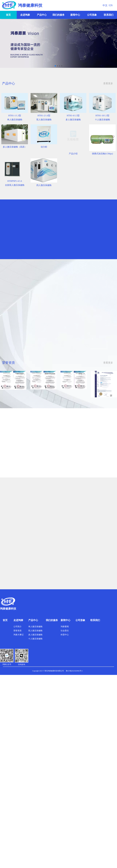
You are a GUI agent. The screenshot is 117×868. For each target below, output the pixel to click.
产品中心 (42, 15)
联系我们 (109, 15)
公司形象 (92, 15)
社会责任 (65, 631)
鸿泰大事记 (19, 635)
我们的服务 (58, 15)
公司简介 (18, 627)
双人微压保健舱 (35, 631)
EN (111, 5)
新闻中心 (75, 15)
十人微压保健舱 (35, 639)
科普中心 (65, 635)
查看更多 (108, 83)
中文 (105, 5)
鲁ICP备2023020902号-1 (74, 671)
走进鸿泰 (25, 15)
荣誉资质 (18, 631)
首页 (8, 15)
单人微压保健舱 (35, 627)
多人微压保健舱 (35, 635)
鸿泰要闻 (65, 627)
